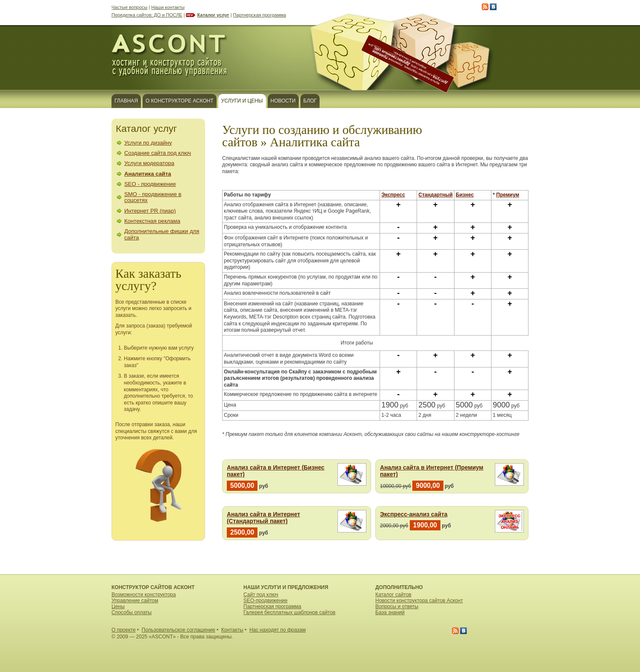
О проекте (124, 630)
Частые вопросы (130, 7)
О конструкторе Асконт (180, 101)
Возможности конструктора (144, 595)
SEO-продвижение (266, 601)
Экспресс (393, 195)
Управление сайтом (135, 601)
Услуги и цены (242, 101)
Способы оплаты (131, 612)
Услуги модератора (149, 163)
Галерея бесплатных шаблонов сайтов (289, 612)
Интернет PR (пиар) (150, 211)
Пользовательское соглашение (179, 630)
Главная (126, 101)
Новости (283, 101)
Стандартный (436, 195)
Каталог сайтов (393, 595)
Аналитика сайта (148, 174)
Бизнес (465, 195)
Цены (118, 607)
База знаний (390, 612)
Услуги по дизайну (148, 143)
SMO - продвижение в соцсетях (153, 197)
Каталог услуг (213, 15)
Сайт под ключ (261, 595)
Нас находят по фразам (278, 630)
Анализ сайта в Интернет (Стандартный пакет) (263, 518)
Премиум (508, 195)
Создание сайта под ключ (158, 153)
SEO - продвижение (150, 184)
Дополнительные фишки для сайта (162, 234)
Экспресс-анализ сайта (414, 514)
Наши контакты (168, 7)
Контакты (232, 630)
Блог (310, 101)
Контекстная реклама (152, 221)
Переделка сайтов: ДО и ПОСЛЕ (147, 15)
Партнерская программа (260, 15)
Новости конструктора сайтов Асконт (419, 601)
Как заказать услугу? (148, 280)
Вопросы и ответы (397, 607)
